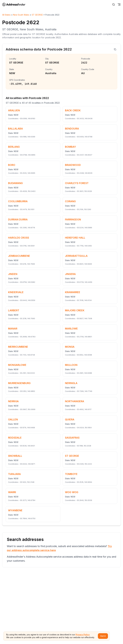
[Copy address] (115, 49)
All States (6, 15)
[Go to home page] (16, 4)
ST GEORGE (37, 15)
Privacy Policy (83, 635)
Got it (103, 636)
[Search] (114, 4)
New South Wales (21, 15)
